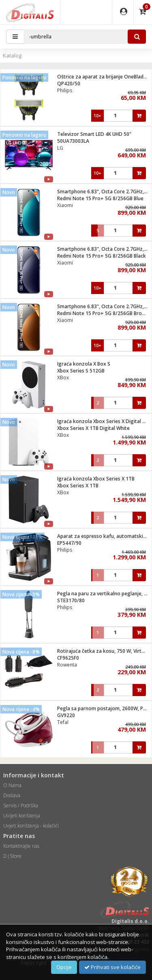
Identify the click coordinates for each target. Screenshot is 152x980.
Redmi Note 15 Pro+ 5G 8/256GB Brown (103, 313)
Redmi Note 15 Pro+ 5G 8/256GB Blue (100, 198)
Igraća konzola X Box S (84, 364)
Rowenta (67, 665)
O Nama (12, 785)
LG (60, 148)
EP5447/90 (69, 543)
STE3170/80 (71, 600)
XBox (63, 378)
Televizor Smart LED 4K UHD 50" (94, 134)
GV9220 (66, 715)
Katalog (12, 55)
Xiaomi (65, 205)
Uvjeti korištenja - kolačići (31, 826)
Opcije (64, 967)
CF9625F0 (68, 658)
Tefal (63, 722)
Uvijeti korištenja (22, 816)
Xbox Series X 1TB (78, 486)
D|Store (12, 856)
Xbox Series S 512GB (81, 371)
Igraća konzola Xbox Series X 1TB (96, 479)
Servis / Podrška (21, 805)
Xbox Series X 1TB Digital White (93, 428)
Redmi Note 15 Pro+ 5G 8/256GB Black (102, 256)
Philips (65, 90)
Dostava (12, 795)
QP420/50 (69, 84)
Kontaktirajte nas (21, 846)
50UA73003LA (73, 141)
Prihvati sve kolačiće (112, 967)
